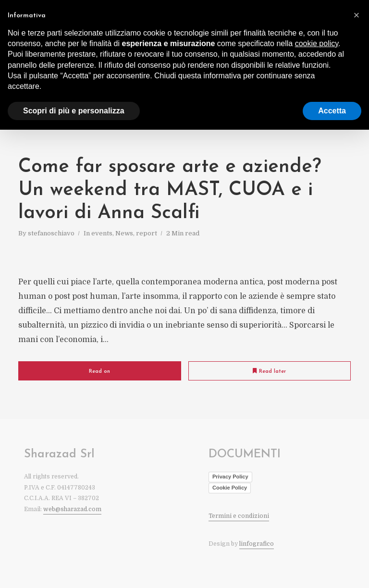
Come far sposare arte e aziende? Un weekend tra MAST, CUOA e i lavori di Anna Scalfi (170, 190)
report (147, 233)
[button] (357, 15)
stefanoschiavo (51, 233)
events (102, 233)
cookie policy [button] (317, 43)
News (124, 233)
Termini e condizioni (239, 516)
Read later (269, 371)
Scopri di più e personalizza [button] (74, 111)
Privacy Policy (230, 477)
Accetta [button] (332, 111)
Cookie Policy (230, 488)
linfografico (257, 544)
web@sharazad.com (72, 509)
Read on (99, 372)
